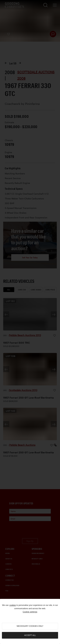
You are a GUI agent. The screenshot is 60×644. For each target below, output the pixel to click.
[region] (30, 621)
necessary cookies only (30, 626)
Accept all (30, 635)
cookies (13, 605)
